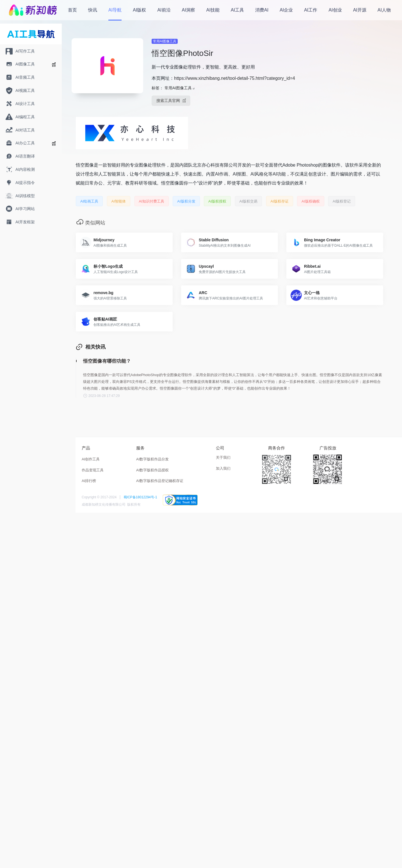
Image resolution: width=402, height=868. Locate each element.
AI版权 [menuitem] (139, 10)
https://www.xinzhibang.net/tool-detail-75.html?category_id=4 (235, 78)
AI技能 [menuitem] (213, 10)
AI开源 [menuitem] (360, 10)
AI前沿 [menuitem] (164, 10)
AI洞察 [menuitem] (189, 10)
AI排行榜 (89, 481)
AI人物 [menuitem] (384, 10)
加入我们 (223, 468)
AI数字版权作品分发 (152, 459)
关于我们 (223, 457)
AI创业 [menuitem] (335, 10)
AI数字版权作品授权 (152, 470)
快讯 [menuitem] (93, 10)
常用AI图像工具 (165, 41)
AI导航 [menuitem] (115, 10)
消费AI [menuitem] (262, 10)
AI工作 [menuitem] (311, 10)
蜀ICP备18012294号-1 (140, 497)
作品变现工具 (93, 470)
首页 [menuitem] (72, 10)
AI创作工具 (91, 459)
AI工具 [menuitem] (237, 10)
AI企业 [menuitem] (286, 10)
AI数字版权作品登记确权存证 (160, 481)
